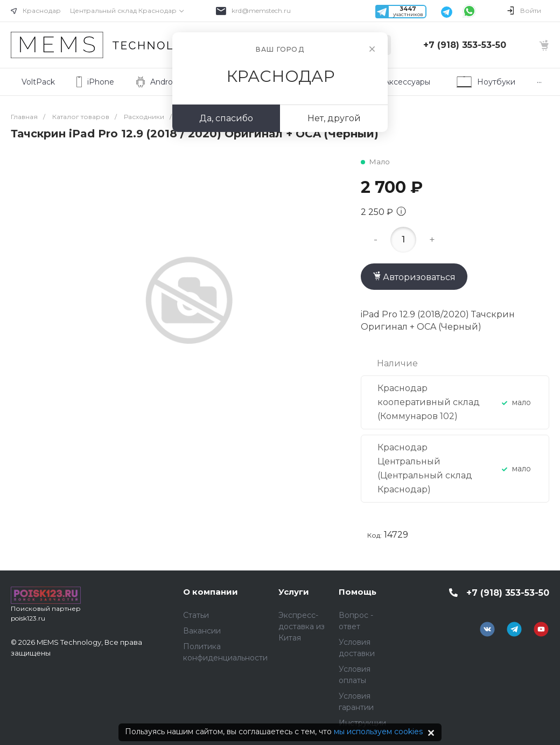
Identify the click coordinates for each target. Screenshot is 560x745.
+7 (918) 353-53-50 (465, 45)
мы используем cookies (378, 732)
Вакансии (202, 631)
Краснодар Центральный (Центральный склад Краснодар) (425, 468)
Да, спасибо (226, 118)
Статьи (196, 615)
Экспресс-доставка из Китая (302, 626)
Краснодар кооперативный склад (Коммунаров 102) (429, 402)
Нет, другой (334, 118)
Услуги (294, 592)
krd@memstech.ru (261, 11)
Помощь (358, 592)
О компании (211, 592)
